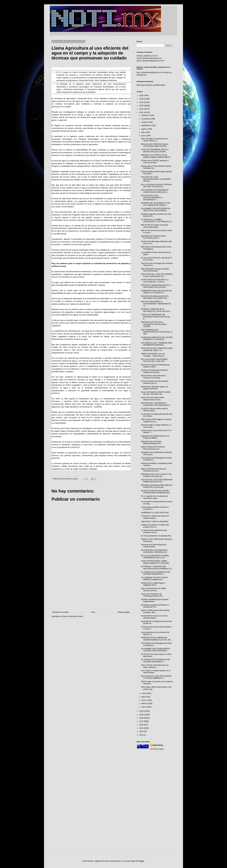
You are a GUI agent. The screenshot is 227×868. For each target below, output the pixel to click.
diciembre (145, 115)
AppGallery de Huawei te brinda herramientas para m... (153, 237)
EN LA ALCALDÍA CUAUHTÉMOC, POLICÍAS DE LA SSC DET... (155, 360)
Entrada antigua (124, 612)
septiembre (146, 126)
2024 (142, 102)
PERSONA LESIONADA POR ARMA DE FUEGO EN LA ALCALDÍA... (157, 486)
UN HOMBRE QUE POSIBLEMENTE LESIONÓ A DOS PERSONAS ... (155, 650)
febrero (144, 704)
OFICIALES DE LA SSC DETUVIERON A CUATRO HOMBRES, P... (156, 677)
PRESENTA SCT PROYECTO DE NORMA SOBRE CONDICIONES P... (156, 156)
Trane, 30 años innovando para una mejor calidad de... (155, 666)
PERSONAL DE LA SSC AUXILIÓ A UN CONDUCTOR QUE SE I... (156, 475)
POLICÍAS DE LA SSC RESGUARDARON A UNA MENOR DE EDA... (156, 179)
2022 (142, 109)
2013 (142, 735)
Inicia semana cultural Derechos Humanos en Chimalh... (153, 377)
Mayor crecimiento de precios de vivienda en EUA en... (154, 470)
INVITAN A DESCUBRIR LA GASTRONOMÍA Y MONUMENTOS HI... (156, 304)
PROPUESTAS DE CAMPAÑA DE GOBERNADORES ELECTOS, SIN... (156, 639)
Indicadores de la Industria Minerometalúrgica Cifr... (152, 442)
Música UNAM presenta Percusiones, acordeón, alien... (155, 611)
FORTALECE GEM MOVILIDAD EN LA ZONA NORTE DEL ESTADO (156, 286)
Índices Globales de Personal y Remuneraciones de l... (153, 448)
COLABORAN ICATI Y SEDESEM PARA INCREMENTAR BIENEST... (157, 344)
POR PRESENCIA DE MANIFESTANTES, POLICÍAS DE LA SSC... (156, 332)
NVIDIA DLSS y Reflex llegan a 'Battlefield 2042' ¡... (153, 584)
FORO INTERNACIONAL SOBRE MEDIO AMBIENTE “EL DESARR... (156, 562)
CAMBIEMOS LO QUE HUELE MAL (155, 513)
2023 (142, 106)
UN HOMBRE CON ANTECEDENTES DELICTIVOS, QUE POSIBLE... (156, 210)
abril (143, 697)
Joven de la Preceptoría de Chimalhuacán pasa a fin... (152, 595)
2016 (142, 725)
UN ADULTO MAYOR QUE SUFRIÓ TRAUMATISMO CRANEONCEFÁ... (156, 492)
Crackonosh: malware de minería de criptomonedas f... (155, 517)
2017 (142, 721)
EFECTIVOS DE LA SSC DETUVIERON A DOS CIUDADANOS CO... (157, 275)
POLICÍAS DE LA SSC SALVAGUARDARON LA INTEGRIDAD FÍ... (152, 198)
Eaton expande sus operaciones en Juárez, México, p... (155, 140)
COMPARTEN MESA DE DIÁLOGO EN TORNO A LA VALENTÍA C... (156, 292)
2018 (142, 718)
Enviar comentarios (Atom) (73, 616)
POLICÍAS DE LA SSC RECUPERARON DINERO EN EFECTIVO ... (157, 481)
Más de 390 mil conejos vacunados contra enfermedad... (155, 226)
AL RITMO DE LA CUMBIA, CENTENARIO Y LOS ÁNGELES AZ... (157, 221)
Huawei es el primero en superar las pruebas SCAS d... (155, 526)
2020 (142, 711)
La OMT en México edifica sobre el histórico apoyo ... (154, 410)
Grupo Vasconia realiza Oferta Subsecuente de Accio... (153, 399)
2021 (142, 112)
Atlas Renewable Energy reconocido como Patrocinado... (155, 270)
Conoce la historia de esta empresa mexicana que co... (155, 382)
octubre (145, 122)
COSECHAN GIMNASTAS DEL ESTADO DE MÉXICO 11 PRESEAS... (157, 338)
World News (158, 745)
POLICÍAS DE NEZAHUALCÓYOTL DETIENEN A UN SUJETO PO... (155, 297)
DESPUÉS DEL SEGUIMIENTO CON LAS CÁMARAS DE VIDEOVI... (156, 204)
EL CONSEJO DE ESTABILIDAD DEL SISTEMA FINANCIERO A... (156, 573)
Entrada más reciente (61, 612)
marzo (144, 700)
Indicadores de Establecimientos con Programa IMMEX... (155, 437)
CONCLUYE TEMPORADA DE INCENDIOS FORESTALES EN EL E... (156, 317)
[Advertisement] (91, 587)
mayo (144, 693)
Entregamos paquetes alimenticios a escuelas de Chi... (155, 606)
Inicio (93, 612)
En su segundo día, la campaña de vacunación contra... (154, 497)
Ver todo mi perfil (157, 749)
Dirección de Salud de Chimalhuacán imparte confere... (155, 366)
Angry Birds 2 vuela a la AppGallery (155, 521)
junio (144, 136)
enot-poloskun (115, 861)
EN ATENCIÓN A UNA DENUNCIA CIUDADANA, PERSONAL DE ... (155, 551)
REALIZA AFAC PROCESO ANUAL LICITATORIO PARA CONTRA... (155, 145)
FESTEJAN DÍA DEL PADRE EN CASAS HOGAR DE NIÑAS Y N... (157, 349)
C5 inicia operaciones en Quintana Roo (156, 536)
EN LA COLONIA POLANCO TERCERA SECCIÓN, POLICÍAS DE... (156, 186)
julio (143, 132)
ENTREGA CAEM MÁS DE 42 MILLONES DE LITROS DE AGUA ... (156, 310)
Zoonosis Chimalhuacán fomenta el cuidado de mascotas (155, 371)
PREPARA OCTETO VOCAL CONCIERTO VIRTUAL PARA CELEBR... (154, 324)
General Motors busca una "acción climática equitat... (154, 617)
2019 (142, 715)
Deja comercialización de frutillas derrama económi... (154, 589)
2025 (142, 99)
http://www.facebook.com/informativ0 (151, 85)
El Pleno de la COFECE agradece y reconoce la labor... (155, 162)
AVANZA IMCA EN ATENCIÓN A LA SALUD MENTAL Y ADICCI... (155, 281)
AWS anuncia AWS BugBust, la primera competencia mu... (156, 420)
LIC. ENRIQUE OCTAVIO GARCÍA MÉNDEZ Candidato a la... (154, 579)
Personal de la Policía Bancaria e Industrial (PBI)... (154, 546)
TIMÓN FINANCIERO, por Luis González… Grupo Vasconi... (153, 355)
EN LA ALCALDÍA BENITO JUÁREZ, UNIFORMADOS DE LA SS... (155, 557)
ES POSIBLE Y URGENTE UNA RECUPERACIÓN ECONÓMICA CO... (157, 568)
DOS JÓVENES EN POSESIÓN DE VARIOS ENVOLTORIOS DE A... (155, 191)
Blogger (141, 861)
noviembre (146, 119)
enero (144, 707)
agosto (144, 129)
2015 (142, 728)
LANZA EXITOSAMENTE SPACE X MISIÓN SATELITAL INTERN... (155, 151)
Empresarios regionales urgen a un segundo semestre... (155, 388)
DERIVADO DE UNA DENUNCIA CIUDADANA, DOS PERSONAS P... (156, 404)
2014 (142, 731)
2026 (142, 96)
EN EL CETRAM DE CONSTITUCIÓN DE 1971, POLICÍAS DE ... (156, 393)
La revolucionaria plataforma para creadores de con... (154, 531)
